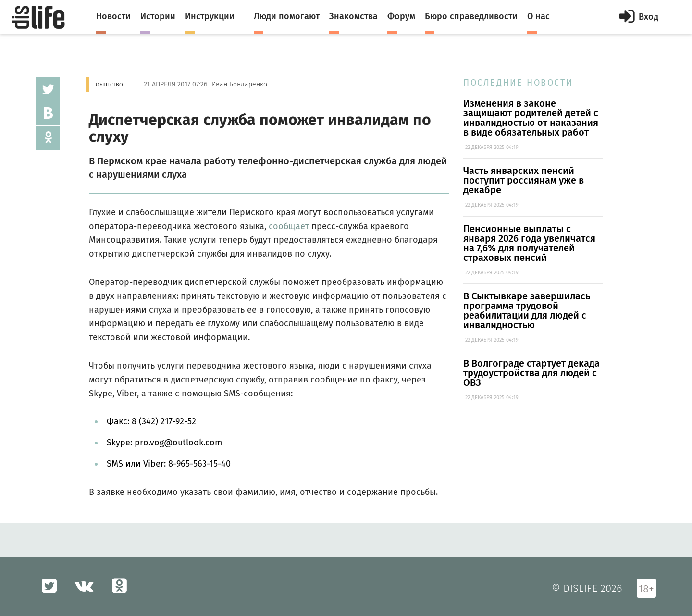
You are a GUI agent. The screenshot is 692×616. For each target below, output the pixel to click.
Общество (109, 85)
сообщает (289, 226)
